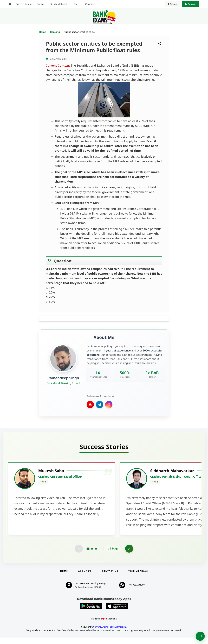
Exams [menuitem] (40, 4)
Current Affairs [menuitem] (24, 4)
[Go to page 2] (92, 555)
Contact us (110, 577)
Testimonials (138, 577)
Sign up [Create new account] (191, 4)
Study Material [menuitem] (59, 4)
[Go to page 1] (88, 555)
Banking (55, 32)
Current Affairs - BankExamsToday (110, 633)
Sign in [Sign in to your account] (173, 4)
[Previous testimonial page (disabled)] (79, 555)
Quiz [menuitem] (76, 4)
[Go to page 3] (96, 555)
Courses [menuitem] (90, 4)
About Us (85, 577)
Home (43, 32)
